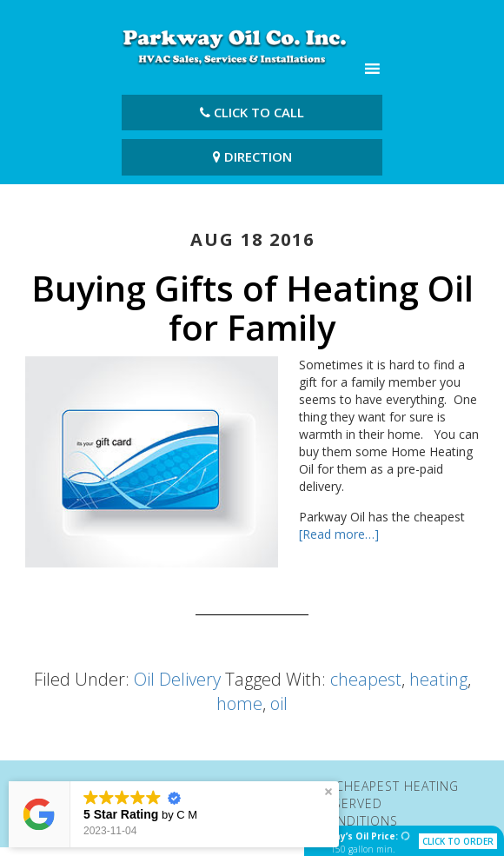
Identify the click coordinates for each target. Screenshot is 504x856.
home (239, 703)
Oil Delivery (177, 679)
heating (438, 679)
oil (279, 703)
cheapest (366, 679)
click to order (458, 841)
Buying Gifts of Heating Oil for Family (252, 308)
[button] (328, 792)
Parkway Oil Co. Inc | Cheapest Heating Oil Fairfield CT (235, 46)
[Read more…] (339, 534)
